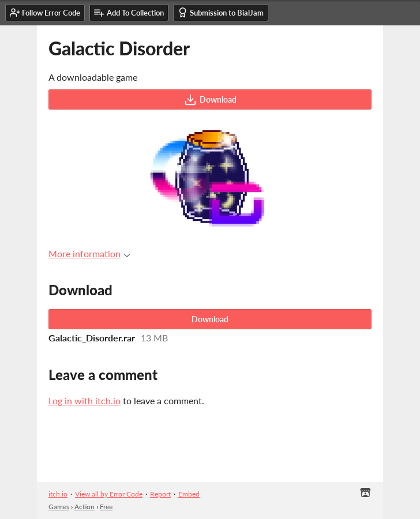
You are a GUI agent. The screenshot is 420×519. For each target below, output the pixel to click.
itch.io (58, 494)
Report (160, 494)
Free (106, 507)
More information (89, 253)
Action (85, 507)
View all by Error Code (109, 494)
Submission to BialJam (221, 12)
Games (59, 507)
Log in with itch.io (85, 400)
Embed (189, 494)
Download (210, 100)
